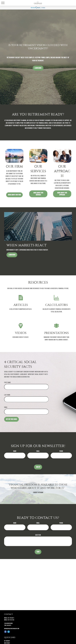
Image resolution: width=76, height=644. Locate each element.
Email (6, 407)
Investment (7, 643)
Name (15, 451)
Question (38, 535)
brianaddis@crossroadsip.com (12, 629)
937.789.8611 (11, 618)
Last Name (7, 395)
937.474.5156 (11, 620)
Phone (61, 451)
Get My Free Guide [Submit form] (11, 419)
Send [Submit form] (38, 552)
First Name (7, 383)
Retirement (7, 641)
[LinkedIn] (9, 632)
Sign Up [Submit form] (38, 467)
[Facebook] (5, 632)
